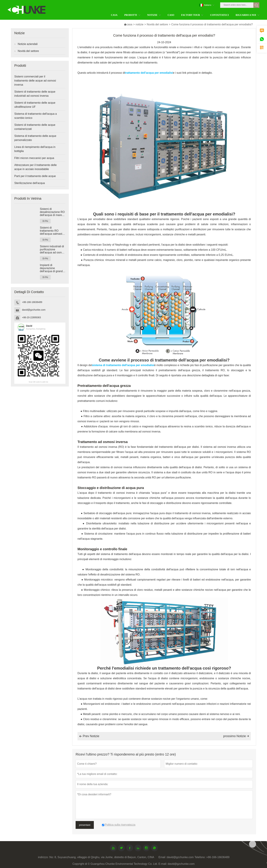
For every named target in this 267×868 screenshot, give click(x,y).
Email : (163, 857)
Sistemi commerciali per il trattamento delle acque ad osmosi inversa (35, 81)
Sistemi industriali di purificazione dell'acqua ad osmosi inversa (53, 250)
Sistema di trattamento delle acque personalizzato (35, 138)
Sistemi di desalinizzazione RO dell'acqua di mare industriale (52, 212)
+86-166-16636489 (32, 302)
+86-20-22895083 (31, 317)
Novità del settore (157, 24)
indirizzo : (44, 857)
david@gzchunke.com (34, 310)
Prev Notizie (89, 736)
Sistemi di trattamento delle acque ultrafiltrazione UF (35, 105)
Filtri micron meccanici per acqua (34, 158)
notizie (139, 24)
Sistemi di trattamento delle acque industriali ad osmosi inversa (35, 94)
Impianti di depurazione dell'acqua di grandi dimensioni (52, 268)
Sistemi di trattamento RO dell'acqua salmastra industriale (52, 231)
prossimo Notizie (236, 736)
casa (128, 24)
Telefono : (200, 857)
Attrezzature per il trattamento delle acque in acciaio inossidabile (36, 167)
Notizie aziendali (28, 44)
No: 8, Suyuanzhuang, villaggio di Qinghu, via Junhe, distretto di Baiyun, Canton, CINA (102, 857)
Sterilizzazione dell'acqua (30, 183)
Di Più (45, 221)
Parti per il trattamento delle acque (35, 176)
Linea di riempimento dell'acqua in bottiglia (35, 149)
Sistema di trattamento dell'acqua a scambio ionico (36, 116)
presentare (85, 825)
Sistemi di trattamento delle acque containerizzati (35, 127)
